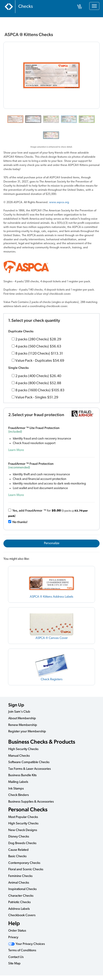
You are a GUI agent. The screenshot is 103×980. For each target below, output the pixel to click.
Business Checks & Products (42, 742)
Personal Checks (28, 809)
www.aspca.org (59, 202)
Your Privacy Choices (27, 944)
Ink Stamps (16, 789)
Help (14, 923)
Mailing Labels (18, 782)
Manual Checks (19, 756)
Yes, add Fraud (27, 510)
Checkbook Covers (22, 915)
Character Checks (21, 896)
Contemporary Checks (24, 863)
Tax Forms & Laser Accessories (30, 769)
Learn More (16, 450)
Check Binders (19, 795)
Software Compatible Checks (29, 762)
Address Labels (19, 909)
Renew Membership (23, 725)
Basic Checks (17, 856)
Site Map (14, 964)
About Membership (22, 718)
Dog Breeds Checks (22, 843)
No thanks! (20, 522)
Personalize (52, 543)
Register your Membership (27, 732)
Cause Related (18, 850)
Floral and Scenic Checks (26, 869)
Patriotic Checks (19, 902)
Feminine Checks (20, 876)
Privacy (13, 937)
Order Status (17, 931)
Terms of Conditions (22, 951)
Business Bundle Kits (22, 775)
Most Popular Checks (23, 817)
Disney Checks (19, 837)
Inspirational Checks (22, 889)
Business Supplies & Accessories (31, 802)
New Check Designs (23, 830)
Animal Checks (19, 883)
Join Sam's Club (19, 712)
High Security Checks (23, 749)
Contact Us (16, 957)
